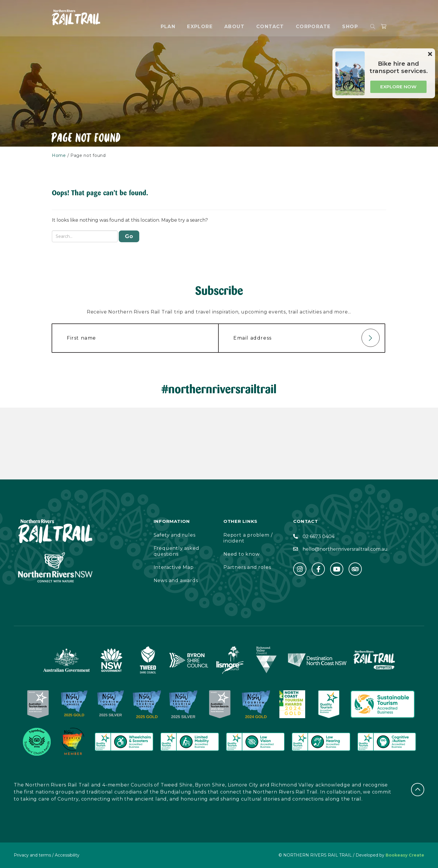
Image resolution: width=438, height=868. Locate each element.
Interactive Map (174, 567)
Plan (168, 27)
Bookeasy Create (405, 855)
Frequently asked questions (176, 551)
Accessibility (67, 855)
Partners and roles (247, 567)
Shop (350, 27)
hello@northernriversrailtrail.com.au (345, 549)
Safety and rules (175, 535)
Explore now (398, 87)
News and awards (176, 580)
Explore (200, 27)
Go (129, 236)
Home (59, 155)
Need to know (242, 554)
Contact (270, 27)
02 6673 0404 (319, 536)
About (234, 27)
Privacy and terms (32, 855)
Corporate (313, 27)
